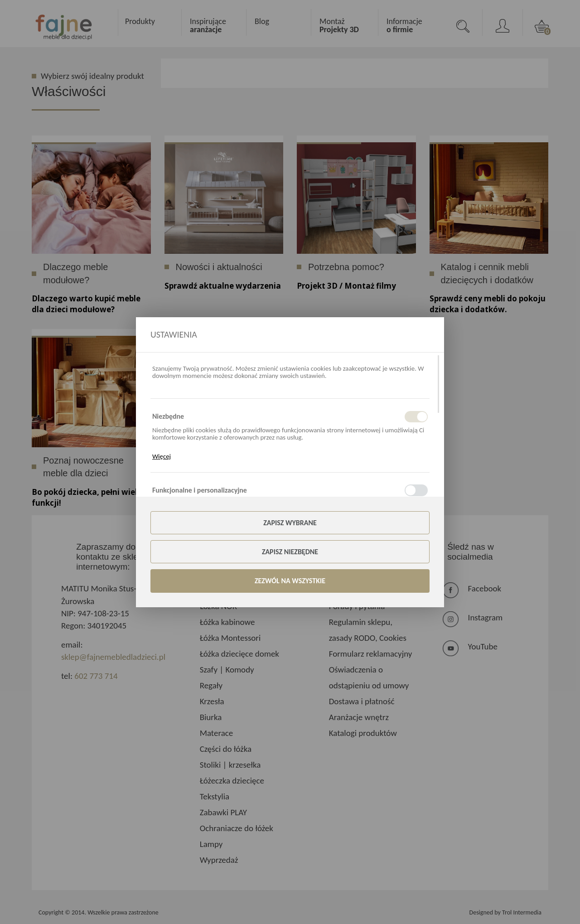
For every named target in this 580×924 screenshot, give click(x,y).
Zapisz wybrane (290, 523)
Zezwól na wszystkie (290, 581)
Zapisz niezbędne (290, 552)
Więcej (162, 456)
